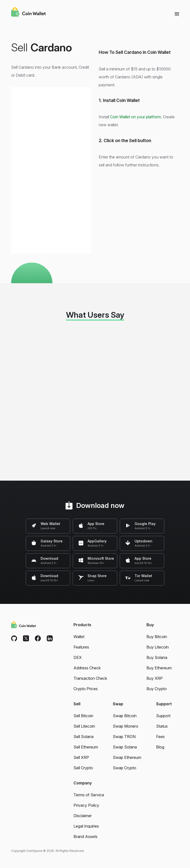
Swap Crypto (125, 768)
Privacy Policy (86, 805)
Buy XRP (155, 678)
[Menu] (177, 14)
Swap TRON (124, 737)
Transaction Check (90, 678)
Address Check (87, 668)
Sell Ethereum (86, 747)
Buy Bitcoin (157, 637)
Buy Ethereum (159, 668)
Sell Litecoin (84, 726)
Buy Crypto (157, 689)
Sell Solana (83, 737)
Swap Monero (126, 726)
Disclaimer (83, 816)
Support (163, 716)
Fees (160, 737)
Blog (160, 747)
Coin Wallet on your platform (135, 117)
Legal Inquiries (86, 826)
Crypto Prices (86, 689)
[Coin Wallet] (28, 13)
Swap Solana (125, 747)
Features (81, 647)
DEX (78, 657)
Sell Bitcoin (83, 716)
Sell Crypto (83, 768)
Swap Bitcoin (125, 716)
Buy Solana (157, 657)
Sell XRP (81, 757)
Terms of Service (89, 795)
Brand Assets (85, 837)
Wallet (79, 637)
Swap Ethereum (127, 757)
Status (162, 726)
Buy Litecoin (158, 647)
